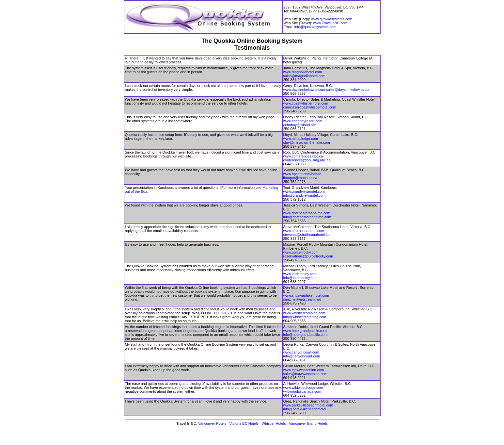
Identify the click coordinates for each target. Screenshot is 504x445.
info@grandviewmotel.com (305, 195)
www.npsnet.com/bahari (302, 174)
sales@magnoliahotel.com (304, 76)
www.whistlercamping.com (304, 313)
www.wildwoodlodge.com (303, 387)
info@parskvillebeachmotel (305, 409)
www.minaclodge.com (301, 139)
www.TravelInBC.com (330, 23)
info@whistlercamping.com (305, 317)
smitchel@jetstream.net (302, 299)
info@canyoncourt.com (302, 356)
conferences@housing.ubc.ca (307, 160)
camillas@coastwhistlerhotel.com (310, 107)
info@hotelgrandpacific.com (306, 335)
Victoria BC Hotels (244, 423)
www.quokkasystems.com (332, 19)
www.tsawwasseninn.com (304, 370)
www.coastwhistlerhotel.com (306, 103)
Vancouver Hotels (213, 423)
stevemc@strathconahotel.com (308, 235)
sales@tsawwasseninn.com (305, 374)
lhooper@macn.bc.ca (300, 178)
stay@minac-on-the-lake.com (307, 142)
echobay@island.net (300, 125)
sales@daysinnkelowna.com (349, 90)
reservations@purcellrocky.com (308, 256)
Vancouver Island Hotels (308, 423)
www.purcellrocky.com (301, 252)
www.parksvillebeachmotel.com (308, 405)
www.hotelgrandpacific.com (305, 331)
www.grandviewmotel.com (304, 191)
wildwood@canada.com (302, 391)
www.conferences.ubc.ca (303, 156)
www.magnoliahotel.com (303, 72)
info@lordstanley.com (300, 278)
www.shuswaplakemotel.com (306, 295)
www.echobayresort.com (303, 121)
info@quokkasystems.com (315, 27)
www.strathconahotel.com (304, 231)
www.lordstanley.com (300, 274)
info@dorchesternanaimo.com (307, 217)
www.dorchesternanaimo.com (307, 213)
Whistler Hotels (274, 423)
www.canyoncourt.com (301, 352)
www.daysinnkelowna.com (304, 90)
